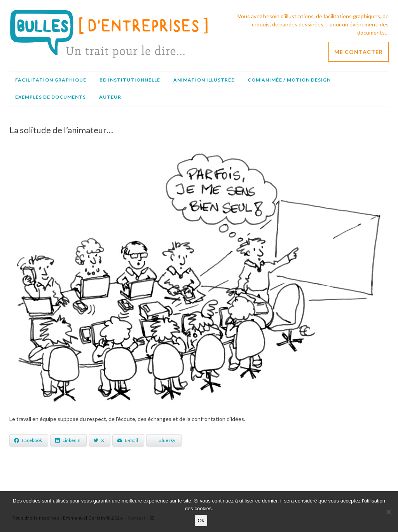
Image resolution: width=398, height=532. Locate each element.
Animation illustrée (204, 80)
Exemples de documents (51, 97)
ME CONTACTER (359, 52)
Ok (201, 521)
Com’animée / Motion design (289, 80)
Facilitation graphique (51, 80)
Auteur (110, 97)
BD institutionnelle (130, 80)
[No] (388, 512)
